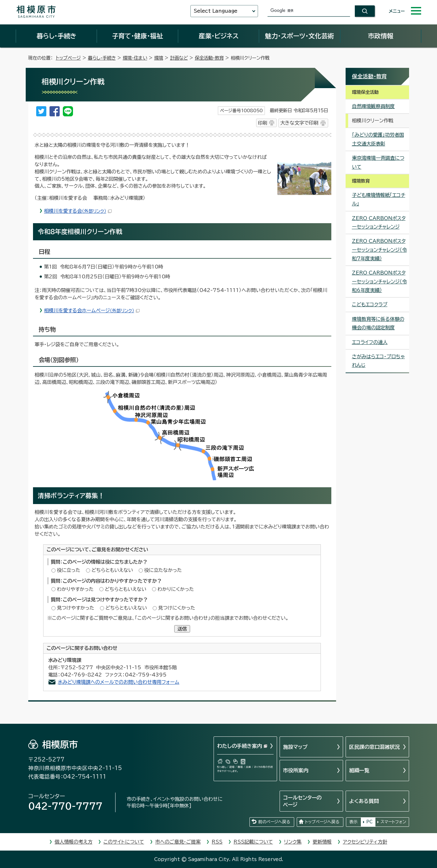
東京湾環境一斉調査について (378, 162)
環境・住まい (135, 58)
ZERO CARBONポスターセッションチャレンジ (379, 223)
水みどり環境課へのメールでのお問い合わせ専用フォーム (119, 682)
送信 (182, 629)
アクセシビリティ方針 (365, 842)
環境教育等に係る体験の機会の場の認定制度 (378, 323)
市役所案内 (296, 770)
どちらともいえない (112, 570)
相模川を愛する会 (78, 211)
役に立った (69, 570)
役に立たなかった (163, 570)
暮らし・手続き (56, 36)
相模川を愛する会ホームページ (92, 311)
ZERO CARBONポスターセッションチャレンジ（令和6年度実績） (379, 282)
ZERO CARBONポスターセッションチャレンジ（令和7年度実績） (379, 250)
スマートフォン (393, 822)
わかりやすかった (75, 589)
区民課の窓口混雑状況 (374, 747)
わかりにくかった (176, 589)
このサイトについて (124, 842)
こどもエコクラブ (370, 304)
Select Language (215, 11)
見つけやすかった (76, 608)
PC (369, 822)
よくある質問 (364, 801)
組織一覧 (359, 770)
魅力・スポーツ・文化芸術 (299, 36)
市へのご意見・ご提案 (178, 842)
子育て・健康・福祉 (137, 36)
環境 (159, 58)
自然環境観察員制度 (373, 106)
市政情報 (381, 36)
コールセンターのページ (302, 801)
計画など (179, 58)
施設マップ (295, 747)
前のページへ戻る (274, 822)
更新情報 (322, 842)
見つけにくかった (177, 608)
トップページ (68, 58)
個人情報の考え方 (73, 842)
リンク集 (293, 842)
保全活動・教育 (209, 58)
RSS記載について (253, 842)
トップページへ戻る (322, 822)
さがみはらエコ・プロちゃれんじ (378, 361)
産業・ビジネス (219, 36)
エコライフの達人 (370, 342)
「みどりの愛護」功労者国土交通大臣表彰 (378, 139)
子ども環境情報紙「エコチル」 (379, 199)
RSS (217, 842)
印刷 (262, 123)
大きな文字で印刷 (299, 123)
